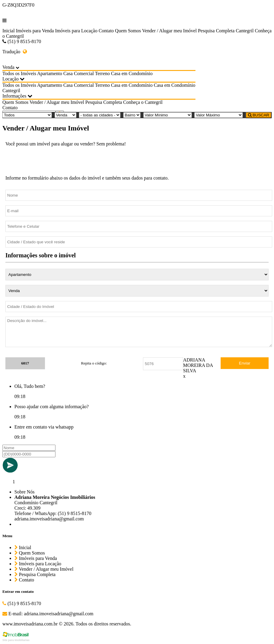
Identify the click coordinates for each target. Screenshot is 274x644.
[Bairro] (132, 115)
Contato (106, 31)
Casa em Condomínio (132, 73)
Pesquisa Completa (216, 31)
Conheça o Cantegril (143, 102)
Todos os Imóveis (19, 73)
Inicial (9, 31)
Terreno (103, 73)
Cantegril (245, 31)
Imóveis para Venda (35, 31)
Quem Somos (128, 31)
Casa (68, 73)
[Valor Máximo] (219, 115)
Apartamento (50, 73)
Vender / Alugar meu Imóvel (169, 31)
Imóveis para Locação (76, 31)
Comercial (84, 73)
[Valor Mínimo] (168, 115)
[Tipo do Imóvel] (27, 115)
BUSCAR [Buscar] (259, 115)
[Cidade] (100, 115)
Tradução (15, 52)
